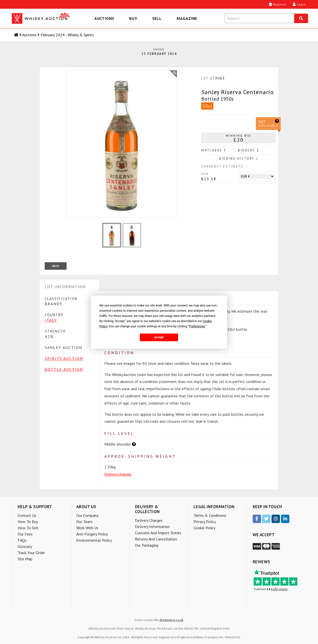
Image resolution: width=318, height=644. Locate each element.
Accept (159, 337)
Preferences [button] (197, 326)
